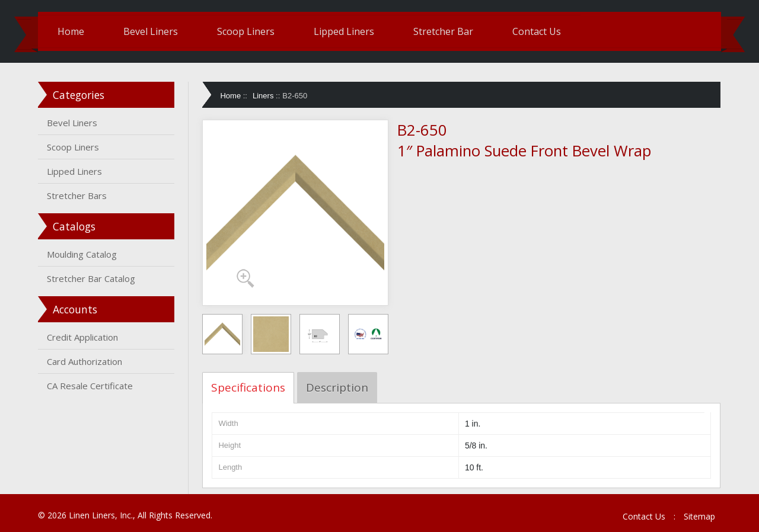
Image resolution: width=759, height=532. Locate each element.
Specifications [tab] (248, 387)
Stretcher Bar (443, 31)
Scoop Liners (246, 31)
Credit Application (82, 337)
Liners (263, 96)
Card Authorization (84, 361)
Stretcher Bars (77, 196)
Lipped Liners (344, 31)
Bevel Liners (151, 31)
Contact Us (537, 31)
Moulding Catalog (82, 254)
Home (71, 31)
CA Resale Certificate (90, 386)
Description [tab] (337, 387)
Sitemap (699, 516)
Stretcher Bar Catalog (91, 278)
